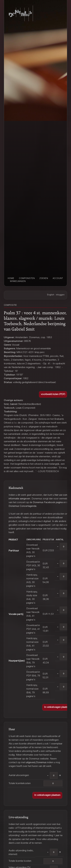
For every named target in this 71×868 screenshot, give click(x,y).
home (11, 278)
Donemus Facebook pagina (48, 502)
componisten (27, 278)
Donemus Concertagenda (22, 506)
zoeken (44, 278)
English (51, 295)
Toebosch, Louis (13, 408)
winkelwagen (18, 281)
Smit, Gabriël (11, 404)
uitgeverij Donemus (36, 763)
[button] (53, 394)
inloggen (60, 295)
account (58, 278)
